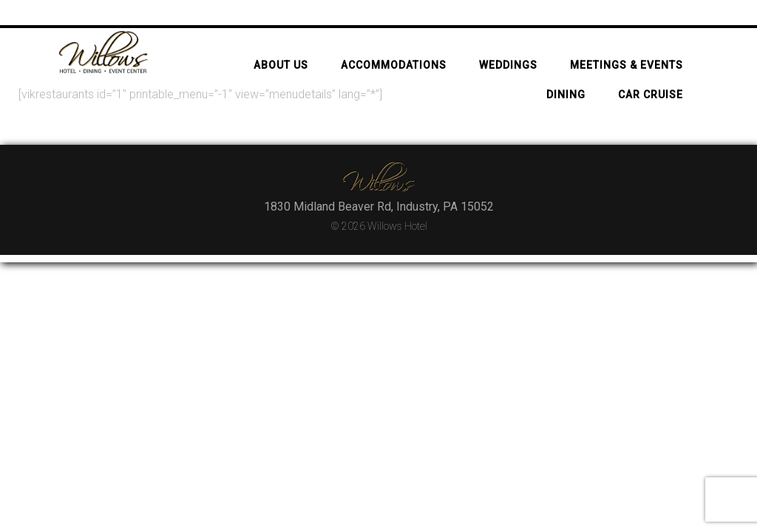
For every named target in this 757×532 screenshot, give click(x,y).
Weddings (508, 40)
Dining (566, 69)
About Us (281, 40)
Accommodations (394, 40)
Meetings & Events (627, 40)
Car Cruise (651, 69)
